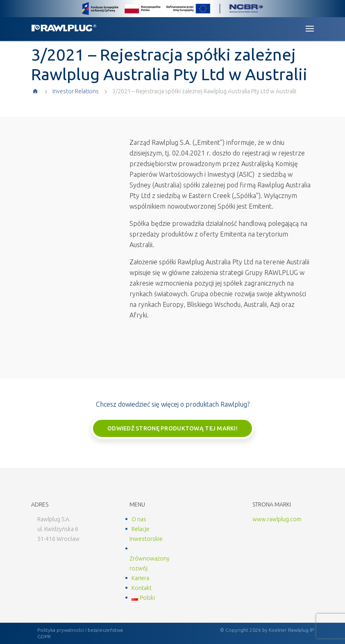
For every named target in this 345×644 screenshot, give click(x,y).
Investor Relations (76, 91)
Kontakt (142, 588)
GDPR (44, 636)
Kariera (140, 578)
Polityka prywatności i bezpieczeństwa (80, 630)
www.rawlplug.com (277, 519)
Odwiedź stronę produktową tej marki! (172, 428)
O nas (139, 519)
